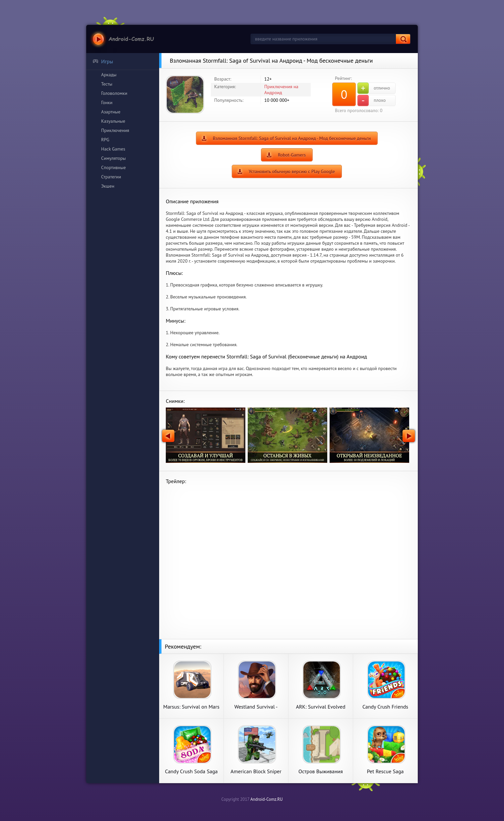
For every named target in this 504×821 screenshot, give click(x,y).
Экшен (108, 186)
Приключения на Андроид (281, 90)
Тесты (107, 84)
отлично (374, 88)
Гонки (107, 102)
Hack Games (113, 149)
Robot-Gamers (292, 155)
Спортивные (113, 167)
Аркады (109, 75)
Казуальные (113, 121)
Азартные (111, 112)
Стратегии (111, 177)
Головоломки (114, 93)
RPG (105, 140)
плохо (372, 100)
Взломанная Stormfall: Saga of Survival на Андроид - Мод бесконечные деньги (292, 138)
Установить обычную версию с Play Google (292, 171)
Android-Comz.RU (267, 799)
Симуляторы (113, 158)
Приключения (115, 130)
